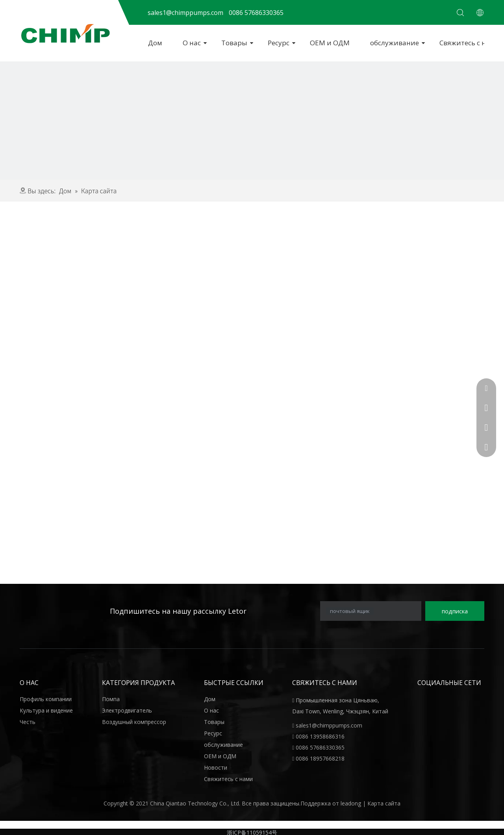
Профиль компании (46, 699)
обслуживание (395, 43)
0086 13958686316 (320, 736)
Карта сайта (384, 803)
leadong (352, 803)
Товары (234, 43)
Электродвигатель (127, 710)
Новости (216, 767)
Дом (155, 43)
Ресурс (279, 43)
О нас (192, 43)
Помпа (111, 699)
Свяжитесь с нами (228, 779)
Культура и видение (46, 710)
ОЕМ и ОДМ (330, 43)
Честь (28, 722)
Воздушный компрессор (134, 722)
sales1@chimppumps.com (329, 725)
